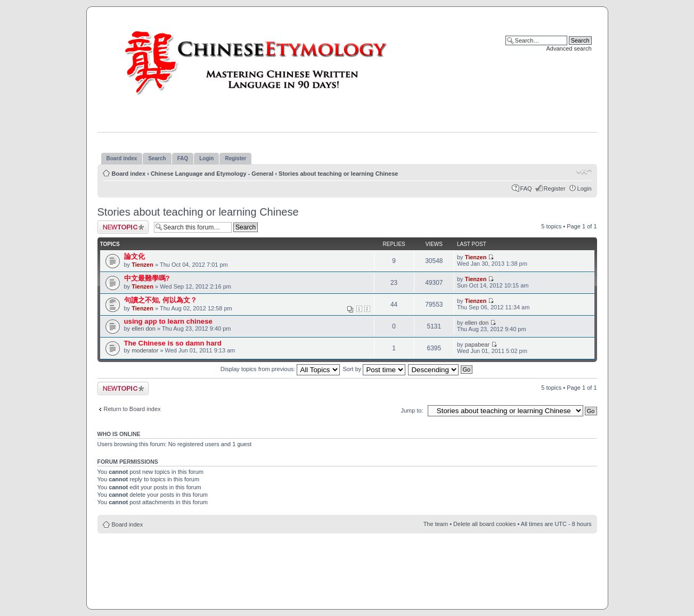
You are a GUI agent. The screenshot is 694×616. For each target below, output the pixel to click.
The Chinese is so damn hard (173, 343)
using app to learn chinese (168, 321)
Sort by (374, 369)
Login (585, 188)
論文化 (134, 256)
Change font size (584, 171)
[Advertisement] (347, 565)
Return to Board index (132, 409)
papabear (477, 344)
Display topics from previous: (280, 369)
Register (555, 188)
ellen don (144, 328)
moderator (145, 350)
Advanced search (569, 48)
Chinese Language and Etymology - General (212, 174)
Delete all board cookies (484, 524)
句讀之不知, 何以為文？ (161, 300)
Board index (129, 174)
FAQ (526, 188)
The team (436, 524)
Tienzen (142, 265)
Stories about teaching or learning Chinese (338, 174)
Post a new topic (123, 227)
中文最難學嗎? (147, 278)
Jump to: (412, 410)
